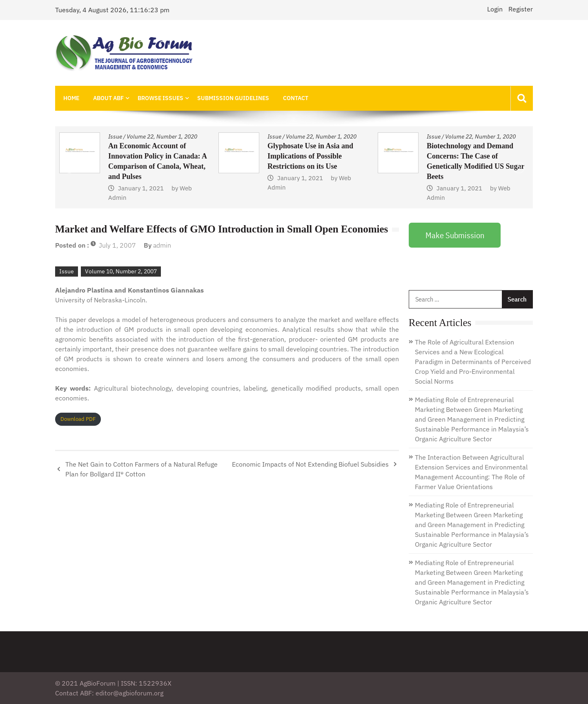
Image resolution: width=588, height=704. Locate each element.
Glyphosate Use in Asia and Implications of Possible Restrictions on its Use (310, 156)
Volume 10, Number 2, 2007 (121, 271)
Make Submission (455, 235)
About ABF (108, 98)
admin (162, 245)
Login (495, 9)
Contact (296, 98)
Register (521, 9)
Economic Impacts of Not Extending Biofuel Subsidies (310, 464)
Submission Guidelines (233, 98)
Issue (115, 136)
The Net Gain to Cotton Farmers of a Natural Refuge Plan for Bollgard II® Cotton (141, 469)
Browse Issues (160, 98)
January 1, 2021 (141, 188)
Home (71, 98)
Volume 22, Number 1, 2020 (162, 136)
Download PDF (78, 419)
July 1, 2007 (117, 245)
